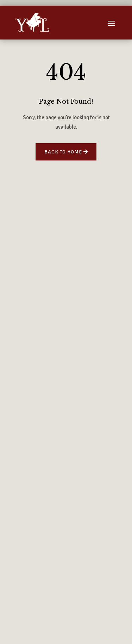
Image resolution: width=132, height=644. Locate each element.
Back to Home (63, 152)
